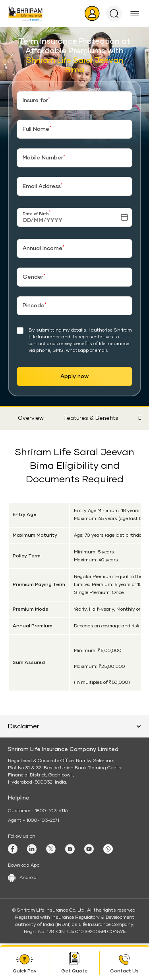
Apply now (74, 376)
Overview (31, 418)
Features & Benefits (91, 418)
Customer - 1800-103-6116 (38, 811)
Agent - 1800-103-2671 (34, 821)
